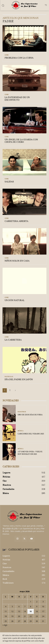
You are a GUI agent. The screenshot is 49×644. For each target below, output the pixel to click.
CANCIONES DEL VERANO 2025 (31, 434)
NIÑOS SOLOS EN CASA (17, 261)
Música (21, 431)
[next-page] (15, 390)
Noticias (9, 377)
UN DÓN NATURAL (15, 300)
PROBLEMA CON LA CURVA (19, 58)
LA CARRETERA (13, 340)
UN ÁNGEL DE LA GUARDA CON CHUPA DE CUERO (21, 141)
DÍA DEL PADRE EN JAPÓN (19, 379)
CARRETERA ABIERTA (16, 221)
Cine (7, 55)
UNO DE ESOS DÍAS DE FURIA (30, 415)
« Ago (5, 625)
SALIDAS (9, 181)
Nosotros (22, 412)
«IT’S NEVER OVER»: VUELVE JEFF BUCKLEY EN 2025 (30, 453)
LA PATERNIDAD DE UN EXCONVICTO (17, 98)
